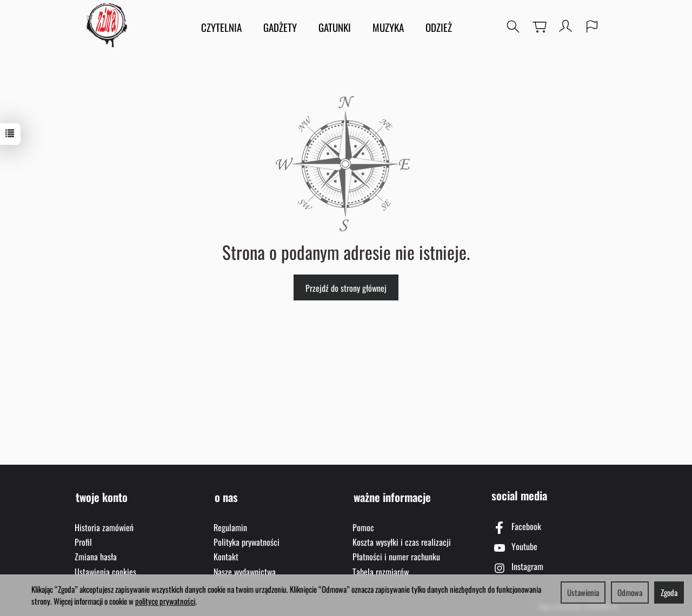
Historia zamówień (104, 525)
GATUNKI (335, 27)
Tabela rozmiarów (381, 569)
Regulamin (230, 525)
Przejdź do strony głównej (346, 288)
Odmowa (630, 592)
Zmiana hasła (96, 554)
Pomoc (363, 525)
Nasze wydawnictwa (245, 569)
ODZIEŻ (439, 27)
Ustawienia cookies (105, 569)
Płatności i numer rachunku (396, 554)
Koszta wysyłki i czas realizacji (402, 539)
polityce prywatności (165, 601)
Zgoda (669, 592)
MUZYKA (388, 27)
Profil (83, 539)
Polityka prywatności (247, 539)
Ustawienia (583, 592)
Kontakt (226, 554)
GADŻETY (280, 27)
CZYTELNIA (221, 27)
